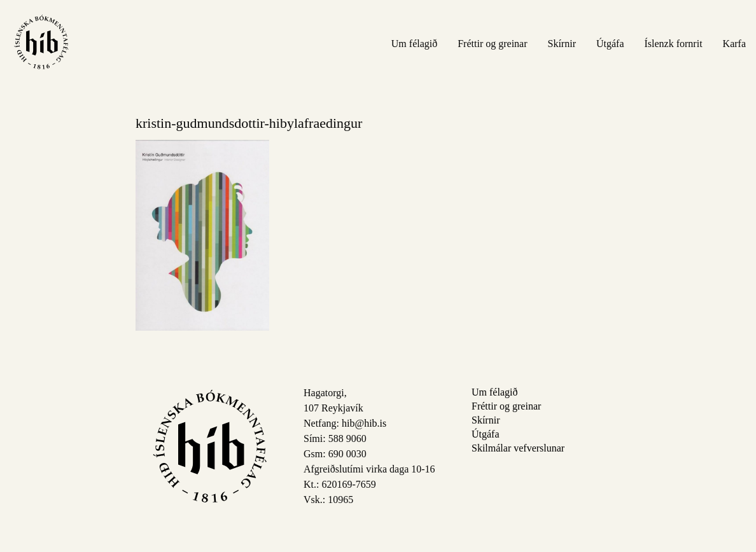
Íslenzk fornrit (674, 44)
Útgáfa (610, 44)
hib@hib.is (364, 423)
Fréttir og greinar (492, 44)
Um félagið (414, 44)
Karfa (734, 44)
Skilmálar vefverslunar (518, 448)
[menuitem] (414, 43)
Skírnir (562, 44)
